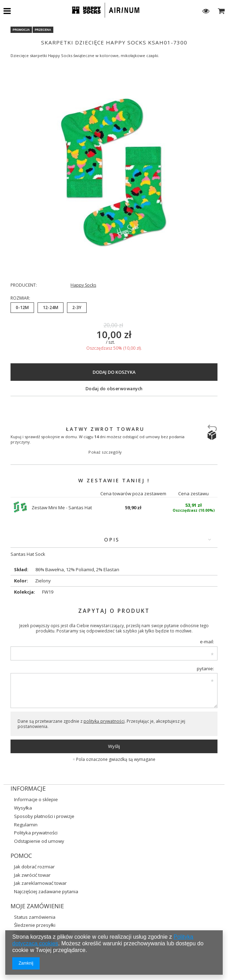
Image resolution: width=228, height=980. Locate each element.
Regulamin (26, 825)
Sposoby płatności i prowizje (44, 816)
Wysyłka (23, 808)
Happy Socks (83, 285)
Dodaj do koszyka (114, 372)
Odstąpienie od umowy (39, 841)
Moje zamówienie (37, 906)
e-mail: (207, 642)
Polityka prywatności (36, 833)
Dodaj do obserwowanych (114, 389)
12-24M (51, 307)
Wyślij (114, 746)
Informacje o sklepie (36, 800)
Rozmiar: (20, 298)
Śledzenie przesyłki (35, 925)
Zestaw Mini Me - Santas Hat (62, 507)
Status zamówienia (35, 917)
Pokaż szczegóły (105, 452)
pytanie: (205, 668)
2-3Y (77, 307)
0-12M (22, 307)
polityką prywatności (104, 721)
